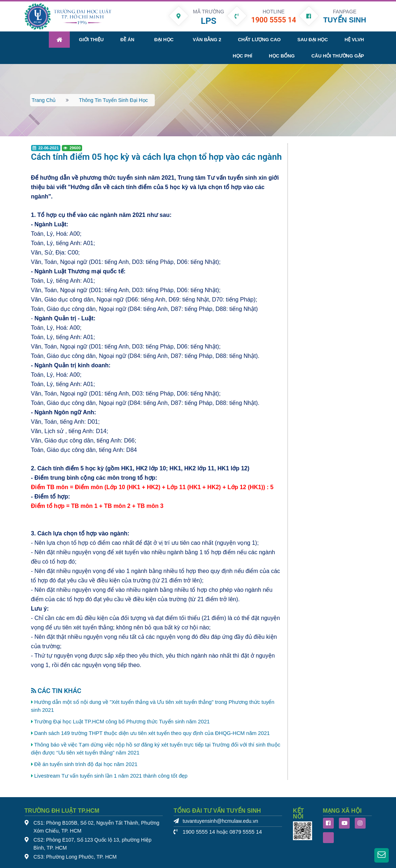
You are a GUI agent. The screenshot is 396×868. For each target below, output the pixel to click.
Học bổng (282, 56)
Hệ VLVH (354, 40)
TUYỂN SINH (345, 20)
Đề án (127, 40)
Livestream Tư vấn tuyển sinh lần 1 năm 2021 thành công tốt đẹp (111, 776)
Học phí (242, 56)
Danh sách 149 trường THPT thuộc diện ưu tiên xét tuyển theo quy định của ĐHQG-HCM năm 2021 (152, 733)
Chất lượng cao (259, 40)
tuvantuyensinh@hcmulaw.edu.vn (220, 821)
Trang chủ (44, 100)
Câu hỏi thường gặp (338, 56)
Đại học (164, 40)
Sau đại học (312, 40)
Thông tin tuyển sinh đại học (113, 100)
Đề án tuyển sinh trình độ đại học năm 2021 (86, 764)
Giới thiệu (91, 40)
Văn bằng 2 (207, 40)
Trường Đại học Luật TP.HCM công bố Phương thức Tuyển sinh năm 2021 (122, 722)
